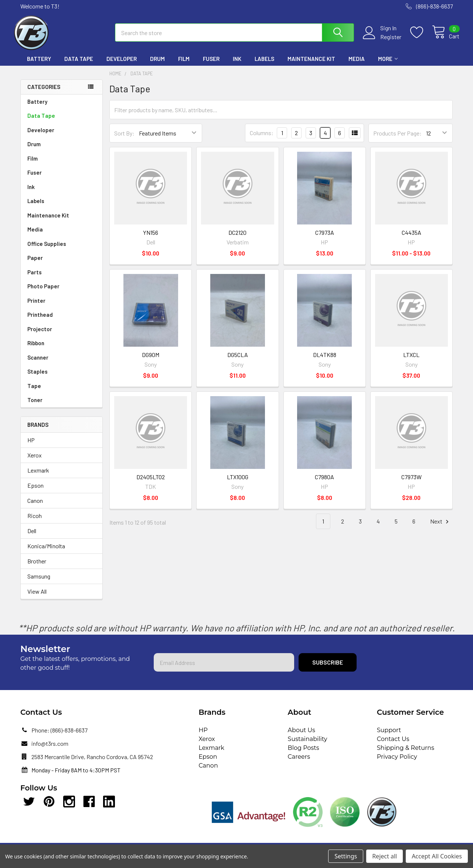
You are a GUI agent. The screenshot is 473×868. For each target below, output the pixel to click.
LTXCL (411, 360)
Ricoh (35, 521)
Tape (34, 391)
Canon (35, 506)
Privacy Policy (397, 762)
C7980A (324, 482)
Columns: (262, 138)
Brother (37, 566)
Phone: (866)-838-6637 (59, 735)
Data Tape (79, 64)
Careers (299, 762)
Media (357, 64)
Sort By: (124, 138)
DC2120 (237, 238)
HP (31, 445)
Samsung (39, 581)
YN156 (151, 238)
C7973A (325, 238)
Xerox (35, 460)
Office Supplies (47, 249)
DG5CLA (238, 360)
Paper (35, 263)
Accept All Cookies (437, 856)
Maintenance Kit (311, 64)
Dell (32, 536)
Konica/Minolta (46, 551)
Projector (40, 334)
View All (37, 596)
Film (184, 64)
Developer (122, 64)
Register (384, 40)
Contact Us (393, 744)
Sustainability (308, 744)
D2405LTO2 (151, 482)
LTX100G (238, 482)
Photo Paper (43, 291)
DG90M (151, 360)
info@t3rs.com (50, 749)
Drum (157, 64)
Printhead (40, 320)
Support (389, 735)
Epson (35, 490)
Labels (264, 64)
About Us (302, 735)
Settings (346, 856)
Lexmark (38, 475)
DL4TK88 (325, 360)
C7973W (411, 482)
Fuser (211, 64)
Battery (39, 64)
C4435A (411, 238)
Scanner (38, 363)
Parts (35, 277)
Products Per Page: (397, 138)
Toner (35, 405)
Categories (44, 92)
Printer (36, 306)
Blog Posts (304, 753)
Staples (38, 377)
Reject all (384, 856)
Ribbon (36, 348)
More (388, 64)
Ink (237, 64)
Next (440, 527)
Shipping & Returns (406, 753)
